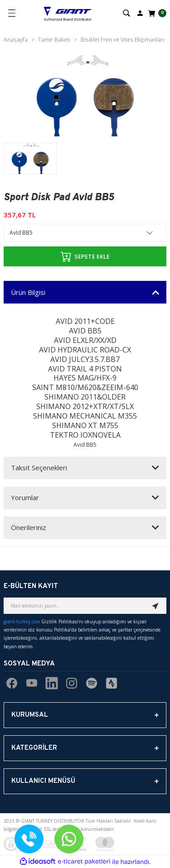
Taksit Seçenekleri (39, 468)
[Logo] (68, 13)
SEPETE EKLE (85, 256)
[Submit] (155, 606)
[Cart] (156, 13)
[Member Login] (140, 13)
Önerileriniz (29, 527)
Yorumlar (25, 497)
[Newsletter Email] (85, 606)
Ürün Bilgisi (28, 292)
